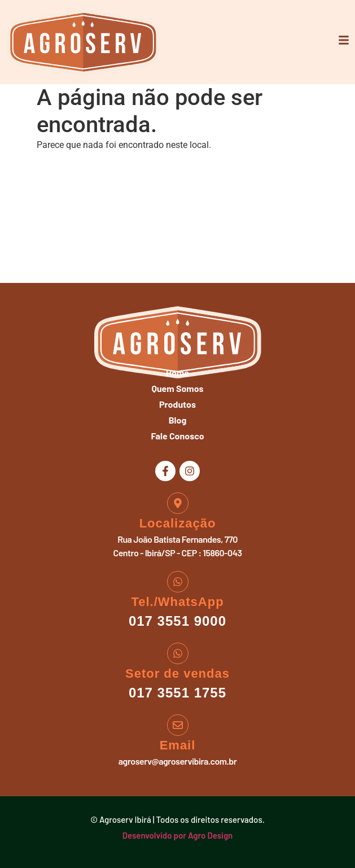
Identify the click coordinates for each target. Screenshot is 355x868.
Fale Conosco (177, 436)
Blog (178, 420)
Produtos (177, 404)
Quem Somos (177, 388)
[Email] (178, 725)
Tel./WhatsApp (177, 602)
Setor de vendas (177, 673)
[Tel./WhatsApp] (178, 582)
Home (177, 372)
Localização (178, 523)
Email (178, 745)
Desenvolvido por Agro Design (178, 835)
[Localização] (178, 503)
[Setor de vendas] (178, 653)
